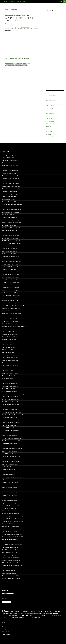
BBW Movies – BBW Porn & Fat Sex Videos (14, 2)
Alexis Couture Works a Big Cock (10, 230)
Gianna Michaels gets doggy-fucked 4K (11, 189)
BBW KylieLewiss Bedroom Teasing (10, 259)
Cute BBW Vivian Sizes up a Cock (10, 316)
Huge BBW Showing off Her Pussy (10, 446)
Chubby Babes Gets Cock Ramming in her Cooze (13, 493)
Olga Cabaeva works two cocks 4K (10, 191)
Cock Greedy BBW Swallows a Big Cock (11, 581)
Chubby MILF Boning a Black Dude (10, 202)
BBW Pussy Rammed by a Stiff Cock (10, 480)
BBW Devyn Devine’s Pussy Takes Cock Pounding (13, 394)
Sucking (33, 618)
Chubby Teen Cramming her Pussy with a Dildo (13, 449)
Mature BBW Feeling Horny (8, 352)
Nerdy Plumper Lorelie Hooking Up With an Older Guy (14, 326)
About (60, 2)
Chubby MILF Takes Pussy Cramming (10, 482)
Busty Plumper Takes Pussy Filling (10, 459)
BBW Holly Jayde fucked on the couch (11, 184)
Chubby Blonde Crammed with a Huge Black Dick (13, 537)
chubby (24, 613)
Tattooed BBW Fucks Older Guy (9, 339)
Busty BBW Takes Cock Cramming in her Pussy (12, 521)
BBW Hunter (49, 111)
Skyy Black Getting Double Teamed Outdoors (12, 313)
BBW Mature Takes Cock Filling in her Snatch (12, 498)
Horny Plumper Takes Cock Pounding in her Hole (13, 477)
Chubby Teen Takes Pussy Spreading (10, 443)
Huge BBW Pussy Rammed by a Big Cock (11, 485)
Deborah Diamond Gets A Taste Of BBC (11, 256)
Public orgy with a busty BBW (9, 155)
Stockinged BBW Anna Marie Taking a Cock (12, 308)
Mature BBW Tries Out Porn (8, 347)
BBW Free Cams (50, 108)
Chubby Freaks (29, 614)
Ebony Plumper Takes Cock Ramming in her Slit (13, 415)
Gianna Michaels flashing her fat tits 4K (11, 168)
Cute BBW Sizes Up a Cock (8, 332)
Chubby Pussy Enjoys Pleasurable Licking (11, 576)
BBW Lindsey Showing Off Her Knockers (11, 277)
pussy (14, 618)
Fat (7, 616)
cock (33, 614)
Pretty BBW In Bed (6, 329)
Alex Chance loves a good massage (10, 194)
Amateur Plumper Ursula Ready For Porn (11, 274)
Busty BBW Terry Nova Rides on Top (10, 397)
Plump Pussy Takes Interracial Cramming (11, 461)
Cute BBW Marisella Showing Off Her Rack (12, 228)
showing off (19, 618)
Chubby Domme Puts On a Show (9, 334)
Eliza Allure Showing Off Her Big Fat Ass (11, 290)
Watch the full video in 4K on (17, 58)
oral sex (61, 616)
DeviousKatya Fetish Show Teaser (10, 272)
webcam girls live (20, 640)
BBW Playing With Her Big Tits (9, 355)
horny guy (33, 616)
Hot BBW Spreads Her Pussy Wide (10, 500)
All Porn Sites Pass (13, 63)
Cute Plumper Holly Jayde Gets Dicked (11, 236)
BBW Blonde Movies (51, 100)
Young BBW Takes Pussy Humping (10, 555)
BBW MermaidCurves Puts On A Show (11, 238)
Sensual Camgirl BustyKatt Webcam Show (11, 233)
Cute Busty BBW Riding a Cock (9, 225)
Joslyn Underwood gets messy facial (10, 165)
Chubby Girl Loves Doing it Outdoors (10, 212)
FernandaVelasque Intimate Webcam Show (12, 264)
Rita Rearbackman (18, 23)
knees (50, 616)
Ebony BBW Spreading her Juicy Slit (10, 402)
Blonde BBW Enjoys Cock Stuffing (10, 552)
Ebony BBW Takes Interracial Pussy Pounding (12, 550)
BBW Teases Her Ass (7, 342)
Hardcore (25, 615)
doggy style (59, 613)
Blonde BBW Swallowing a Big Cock (10, 436)
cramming (50, 614)
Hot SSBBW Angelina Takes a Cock (10, 217)
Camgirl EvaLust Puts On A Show (9, 251)
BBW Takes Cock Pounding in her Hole (11, 490)
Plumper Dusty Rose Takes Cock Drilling (11, 404)
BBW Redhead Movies (51, 124)
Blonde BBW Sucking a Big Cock (9, 573)
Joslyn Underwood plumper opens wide (11, 186)
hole (30, 616)
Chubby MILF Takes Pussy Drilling (10, 495)
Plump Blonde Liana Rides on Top (10, 410)
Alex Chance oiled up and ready (9, 173)
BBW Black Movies (50, 95)
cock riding (43, 613)
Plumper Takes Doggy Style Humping (10, 547)
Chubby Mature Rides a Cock (9, 474)
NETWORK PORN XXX (9, 640)
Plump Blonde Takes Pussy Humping (10, 539)
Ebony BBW (4, 616)
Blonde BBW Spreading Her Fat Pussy (11, 420)
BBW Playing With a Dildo (8, 350)
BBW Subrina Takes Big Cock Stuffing (10, 511)
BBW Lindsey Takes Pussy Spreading (10, 532)
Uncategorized (49, 137)
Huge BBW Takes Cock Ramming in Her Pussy (12, 534)
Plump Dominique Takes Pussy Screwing (11, 526)
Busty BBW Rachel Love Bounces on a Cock (12, 210)
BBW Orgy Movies (50, 121)
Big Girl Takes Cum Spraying (8, 571)
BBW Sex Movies (6, 632)
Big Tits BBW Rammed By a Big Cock (10, 503)
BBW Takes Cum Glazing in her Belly (10, 563)
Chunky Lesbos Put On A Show (9, 269)
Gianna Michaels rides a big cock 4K (20, 19)
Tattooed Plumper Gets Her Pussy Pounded (12, 223)
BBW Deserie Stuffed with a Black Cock (11, 407)
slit (23, 618)
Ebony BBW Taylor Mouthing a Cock (10, 280)
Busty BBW (26, 15)
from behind (19, 616)
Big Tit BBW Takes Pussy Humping (10, 467)
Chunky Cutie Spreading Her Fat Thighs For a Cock (13, 220)
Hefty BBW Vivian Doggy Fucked (9, 358)
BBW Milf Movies (20, 15)
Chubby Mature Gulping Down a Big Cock (11, 506)
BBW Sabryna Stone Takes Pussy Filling (11, 399)
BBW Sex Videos (15, 640)
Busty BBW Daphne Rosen (8, 158)
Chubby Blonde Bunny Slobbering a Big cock (12, 565)
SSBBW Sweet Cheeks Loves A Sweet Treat (11, 262)
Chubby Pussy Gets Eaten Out (9, 363)
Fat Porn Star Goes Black (8, 371)
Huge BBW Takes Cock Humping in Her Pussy (12, 545)
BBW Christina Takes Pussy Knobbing (10, 472)
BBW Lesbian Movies (51, 113)
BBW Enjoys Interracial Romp (9, 568)
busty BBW (18, 613)
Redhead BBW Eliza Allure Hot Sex (10, 324)
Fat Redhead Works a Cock (8, 378)
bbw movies (4, 640)
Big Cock (47, 611)
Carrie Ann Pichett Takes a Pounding (10, 207)
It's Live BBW (49, 132)
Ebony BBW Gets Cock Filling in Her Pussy (12, 542)
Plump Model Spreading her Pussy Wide (11, 456)
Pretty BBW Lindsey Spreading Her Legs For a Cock (13, 303)
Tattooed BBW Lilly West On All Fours (11, 311)
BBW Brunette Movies (10, 15)
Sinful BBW (49, 134)
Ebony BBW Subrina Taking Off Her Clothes (12, 243)
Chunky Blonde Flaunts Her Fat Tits (10, 373)
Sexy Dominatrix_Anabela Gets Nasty (10, 246)
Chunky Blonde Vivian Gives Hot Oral (11, 287)
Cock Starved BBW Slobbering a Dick (10, 365)
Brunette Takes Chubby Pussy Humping (11, 560)
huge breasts (18, 65)
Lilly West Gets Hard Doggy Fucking (10, 321)
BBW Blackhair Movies (51, 98)
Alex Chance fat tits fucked (8, 163)
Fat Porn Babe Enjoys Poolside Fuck (10, 386)
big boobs (41, 611)
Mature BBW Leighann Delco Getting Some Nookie (13, 306)
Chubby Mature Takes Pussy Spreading (11, 524)
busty (13, 613)
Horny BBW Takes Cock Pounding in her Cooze (13, 438)
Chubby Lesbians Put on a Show (9, 199)
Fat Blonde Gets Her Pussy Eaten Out (10, 267)
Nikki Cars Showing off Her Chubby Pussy (11, 412)
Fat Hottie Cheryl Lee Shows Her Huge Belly (12, 204)
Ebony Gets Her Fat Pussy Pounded (10, 391)
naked (57, 616)
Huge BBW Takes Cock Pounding (9, 454)
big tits (52, 611)
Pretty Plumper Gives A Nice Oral (10, 249)
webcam (37, 618)
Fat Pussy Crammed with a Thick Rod (10, 513)
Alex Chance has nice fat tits (8, 181)
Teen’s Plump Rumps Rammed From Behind (12, 441)
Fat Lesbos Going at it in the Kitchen (10, 319)
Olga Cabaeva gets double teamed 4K (10, 160)
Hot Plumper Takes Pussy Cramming (10, 417)
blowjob (5, 613)
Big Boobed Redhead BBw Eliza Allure (11, 282)
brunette (9, 614)
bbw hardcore (26, 611)
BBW (20, 63)
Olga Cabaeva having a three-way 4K (10, 171)
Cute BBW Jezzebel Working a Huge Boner (12, 295)
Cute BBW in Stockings (7, 345)
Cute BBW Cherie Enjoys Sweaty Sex (10, 215)
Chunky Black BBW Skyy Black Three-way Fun (12, 298)
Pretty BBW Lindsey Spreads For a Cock (11, 285)
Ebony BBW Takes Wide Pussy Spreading (11, 578)
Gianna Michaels (10, 65)
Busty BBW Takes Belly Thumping (10, 487)
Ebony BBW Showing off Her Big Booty (11, 423)
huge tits (25, 65)
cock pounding (26, 63)
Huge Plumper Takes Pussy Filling (10, 508)
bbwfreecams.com (18, 611)
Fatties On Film (50, 129)
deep (54, 613)
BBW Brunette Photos (51, 106)
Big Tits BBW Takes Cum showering (10, 360)
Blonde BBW (57, 611)
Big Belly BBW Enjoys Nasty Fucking (10, 464)
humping (47, 616)
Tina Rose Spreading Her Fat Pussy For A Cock (12, 254)
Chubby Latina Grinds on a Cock (9, 381)
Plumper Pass (9, 618)
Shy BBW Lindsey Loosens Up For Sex (10, 293)
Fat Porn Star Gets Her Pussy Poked (10, 384)
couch (47, 614)
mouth (54, 616)
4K (7, 63)
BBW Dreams (10, 611)
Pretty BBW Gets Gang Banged (9, 197)
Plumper (4, 618)
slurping (26, 618)
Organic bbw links (6, 634)
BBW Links (5, 629)
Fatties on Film (12, 616)
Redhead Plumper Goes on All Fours (10, 300)
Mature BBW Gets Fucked (8, 368)
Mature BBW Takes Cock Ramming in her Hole (12, 428)
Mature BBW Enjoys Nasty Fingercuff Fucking (12, 516)
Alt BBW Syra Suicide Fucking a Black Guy (11, 241)
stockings (29, 618)
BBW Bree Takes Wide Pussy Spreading (11, 430)
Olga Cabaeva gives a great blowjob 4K (11, 178)
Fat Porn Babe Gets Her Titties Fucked (11, 389)
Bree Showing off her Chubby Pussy (10, 451)
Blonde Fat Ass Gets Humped (9, 433)
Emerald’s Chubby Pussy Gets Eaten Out (11, 529)
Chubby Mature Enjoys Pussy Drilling (10, 519)
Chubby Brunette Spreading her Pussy (11, 558)
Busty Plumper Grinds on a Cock (9, 376)
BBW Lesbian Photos (51, 116)
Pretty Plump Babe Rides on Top (9, 425)
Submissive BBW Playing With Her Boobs (11, 337)
